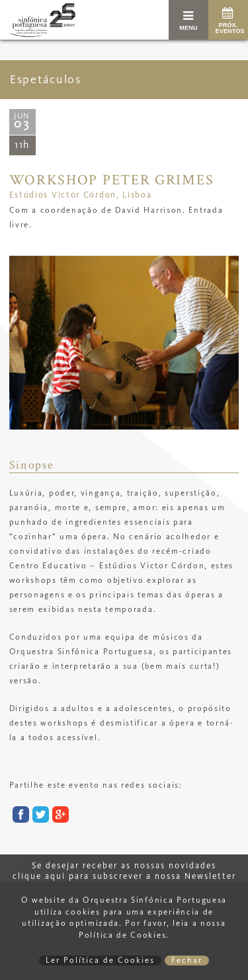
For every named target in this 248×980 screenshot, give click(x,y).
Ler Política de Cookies (100, 961)
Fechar (187, 961)
